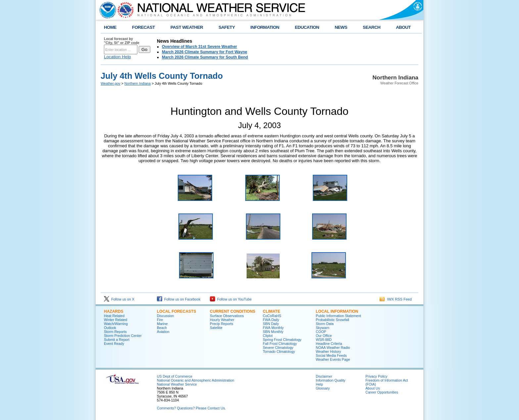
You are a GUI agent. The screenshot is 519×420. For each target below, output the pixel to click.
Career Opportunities (382, 392)
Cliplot (268, 336)
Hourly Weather (222, 320)
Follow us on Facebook (179, 299)
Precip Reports (221, 324)
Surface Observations (227, 316)
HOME (110, 27)
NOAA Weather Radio (333, 348)
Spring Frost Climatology (282, 340)
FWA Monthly (273, 328)
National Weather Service (177, 384)
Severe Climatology (278, 348)
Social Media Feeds (331, 355)
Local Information (337, 311)
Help (319, 384)
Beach (162, 328)
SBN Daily (271, 324)
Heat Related (114, 316)
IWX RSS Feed (396, 299)
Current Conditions (233, 311)
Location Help (118, 57)
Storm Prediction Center (123, 336)
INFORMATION (265, 27)
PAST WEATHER (187, 27)
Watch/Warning (116, 324)
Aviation (163, 332)
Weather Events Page (333, 359)
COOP (321, 332)
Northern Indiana (138, 83)
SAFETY (227, 27)
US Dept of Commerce (175, 376)
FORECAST (143, 27)
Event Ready (114, 344)
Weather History (328, 351)
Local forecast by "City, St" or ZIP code (122, 41)
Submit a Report (117, 340)
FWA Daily (271, 320)
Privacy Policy (376, 376)
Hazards (114, 311)
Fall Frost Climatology (280, 344)
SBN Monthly (273, 332)
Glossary (323, 388)
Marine (162, 324)
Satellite (216, 328)
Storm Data (325, 324)
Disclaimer (324, 376)
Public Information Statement (338, 316)
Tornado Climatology (279, 351)
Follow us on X (119, 299)
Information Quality (330, 380)
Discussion (165, 316)
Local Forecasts (176, 311)
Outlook (110, 328)
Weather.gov (111, 83)
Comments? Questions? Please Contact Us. (191, 408)
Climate (271, 311)
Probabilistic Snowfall (332, 320)
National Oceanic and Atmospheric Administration (195, 380)
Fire (160, 320)
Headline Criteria (329, 344)
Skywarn (323, 328)
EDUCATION (307, 27)
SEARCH (372, 27)
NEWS (341, 27)
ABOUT (403, 27)
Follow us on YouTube (231, 299)
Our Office (324, 336)
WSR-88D (324, 340)
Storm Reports (115, 332)
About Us (373, 388)
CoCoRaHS (272, 316)
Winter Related (116, 320)
